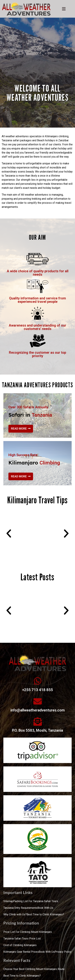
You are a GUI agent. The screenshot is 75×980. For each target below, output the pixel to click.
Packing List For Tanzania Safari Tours (36, 901)
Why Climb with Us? (15, 914)
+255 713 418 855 (37, 690)
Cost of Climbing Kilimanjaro (20, 945)
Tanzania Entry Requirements (20, 908)
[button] (9, 534)
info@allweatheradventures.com (38, 710)
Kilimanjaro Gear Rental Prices (21, 952)
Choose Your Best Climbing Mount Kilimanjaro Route (34, 969)
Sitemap (8, 901)
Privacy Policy (63, 952)
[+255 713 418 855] (38, 681)
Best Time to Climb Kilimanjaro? (45, 914)
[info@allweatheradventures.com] (38, 701)
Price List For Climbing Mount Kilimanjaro (28, 932)
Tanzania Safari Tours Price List (22, 939)
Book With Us (45, 908)
